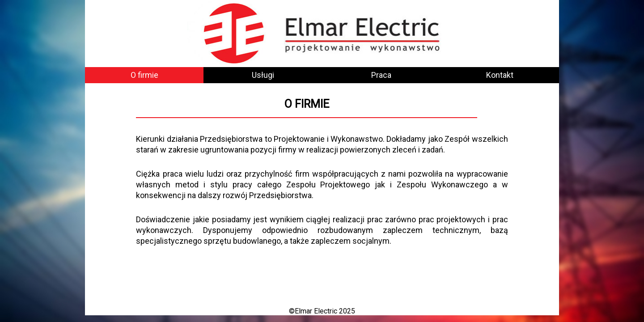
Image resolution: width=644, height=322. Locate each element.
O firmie (144, 75)
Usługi (263, 75)
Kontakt (500, 75)
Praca (381, 75)
